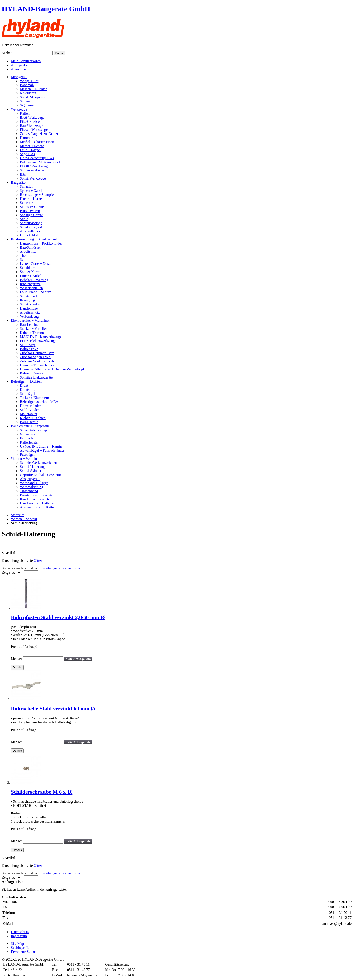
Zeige (6, 572)
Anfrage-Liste (21, 65)
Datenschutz (20, 932)
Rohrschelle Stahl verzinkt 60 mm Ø (53, 709)
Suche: (7, 53)
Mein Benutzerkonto (26, 61)
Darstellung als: (13, 560)
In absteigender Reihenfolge (60, 568)
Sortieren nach (12, 568)
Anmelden (18, 69)
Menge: (16, 659)
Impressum (19, 936)
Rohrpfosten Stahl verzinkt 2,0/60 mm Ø (58, 617)
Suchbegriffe (20, 948)
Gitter (38, 560)
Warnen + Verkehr (24, 519)
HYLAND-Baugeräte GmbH (46, 9)
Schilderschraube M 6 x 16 (42, 792)
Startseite (18, 515)
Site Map (17, 944)
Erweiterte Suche (23, 952)
